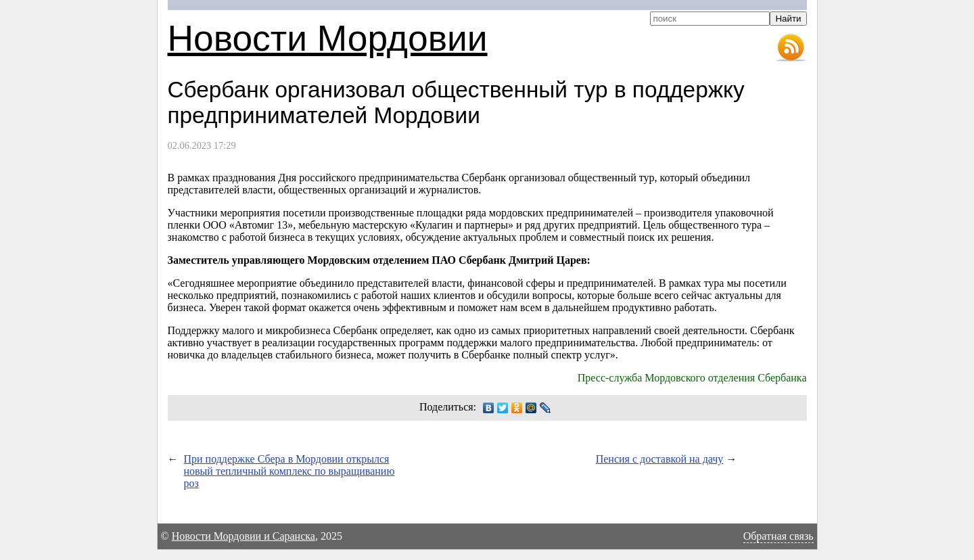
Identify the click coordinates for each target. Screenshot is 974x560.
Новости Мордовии (328, 38)
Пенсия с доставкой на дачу (660, 459)
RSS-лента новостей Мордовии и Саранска (791, 48)
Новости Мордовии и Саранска (243, 536)
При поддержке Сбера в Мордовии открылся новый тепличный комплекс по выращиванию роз (289, 471)
